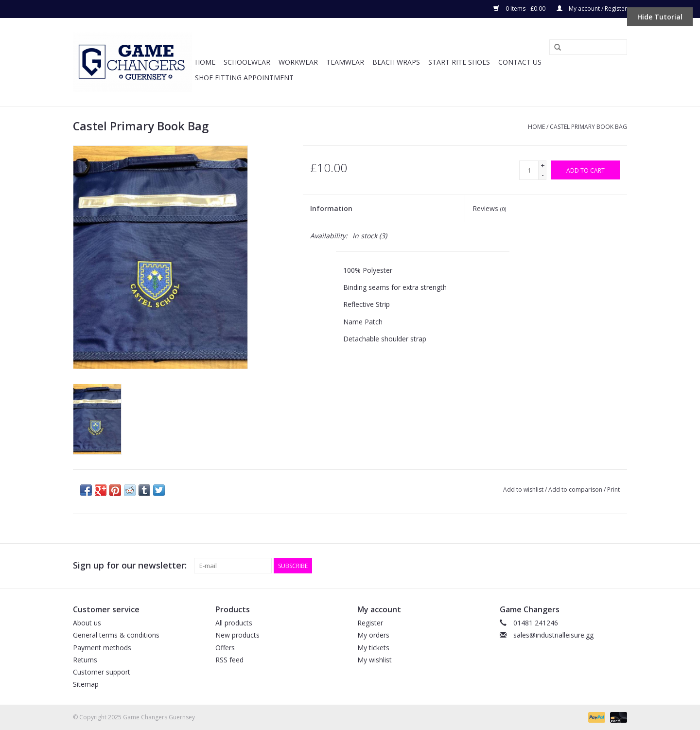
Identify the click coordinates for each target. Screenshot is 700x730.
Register (370, 623)
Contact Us (520, 62)
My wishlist (375, 660)
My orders (373, 635)
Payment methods (102, 648)
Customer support (102, 672)
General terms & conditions (116, 635)
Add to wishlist (523, 490)
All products (234, 623)
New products (237, 635)
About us (87, 623)
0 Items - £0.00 (520, 9)
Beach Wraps (396, 62)
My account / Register (592, 9)
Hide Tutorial (660, 17)
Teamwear (345, 62)
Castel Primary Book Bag (588, 127)
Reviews (489, 208)
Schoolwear (247, 62)
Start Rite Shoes (459, 62)
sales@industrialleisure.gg (553, 635)
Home (205, 62)
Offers (225, 648)
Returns (85, 660)
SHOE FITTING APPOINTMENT (244, 78)
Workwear (298, 62)
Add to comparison (576, 490)
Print (613, 490)
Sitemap (86, 684)
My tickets (373, 648)
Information (331, 208)
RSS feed (229, 660)
